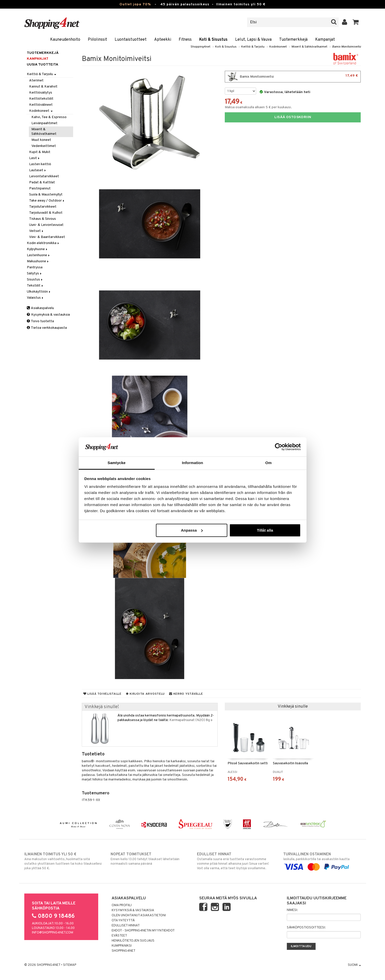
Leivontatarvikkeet (44, 176)
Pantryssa (35, 267)
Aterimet (36, 81)
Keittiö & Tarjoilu (253, 47)
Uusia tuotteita (43, 65)
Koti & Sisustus (213, 40)
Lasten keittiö (40, 164)
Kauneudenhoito (65, 40)
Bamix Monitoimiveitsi (347, 47)
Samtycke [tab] (117, 463)
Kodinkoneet (278, 47)
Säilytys (35, 274)
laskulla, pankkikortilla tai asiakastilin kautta (322, 861)
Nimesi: (292, 910)
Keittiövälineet (41, 105)
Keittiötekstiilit (41, 99)
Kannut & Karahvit (43, 87)
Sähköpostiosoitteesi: (306, 928)
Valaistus (35, 298)
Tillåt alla (265, 530)
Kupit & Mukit (40, 152)
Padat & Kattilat (42, 182)
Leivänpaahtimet (44, 123)
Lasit (35, 158)
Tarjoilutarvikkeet (43, 207)
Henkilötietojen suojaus (133, 941)
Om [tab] (268, 463)
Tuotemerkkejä (293, 40)
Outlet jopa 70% (135, 4)
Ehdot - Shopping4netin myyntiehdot (143, 931)
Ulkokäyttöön (39, 292)
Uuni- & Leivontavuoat (46, 225)
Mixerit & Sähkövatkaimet (309, 47)
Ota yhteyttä (123, 921)
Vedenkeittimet (44, 146)
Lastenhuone (39, 255)
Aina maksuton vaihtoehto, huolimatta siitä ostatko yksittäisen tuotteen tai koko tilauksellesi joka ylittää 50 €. (63, 861)
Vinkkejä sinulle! (102, 707)
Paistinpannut (40, 189)
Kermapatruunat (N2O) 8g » (191, 720)
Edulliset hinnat (126, 926)
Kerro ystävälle (186, 694)
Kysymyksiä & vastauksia (48, 315)
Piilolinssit (97, 40)
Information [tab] (193, 463)
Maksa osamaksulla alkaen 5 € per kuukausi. (258, 107)
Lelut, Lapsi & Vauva (253, 40)
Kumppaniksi (122, 946)
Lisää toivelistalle (102, 694)
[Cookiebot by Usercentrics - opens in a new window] (279, 447)
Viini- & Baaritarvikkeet (47, 237)
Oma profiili (122, 905)
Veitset (37, 231)
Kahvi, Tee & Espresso (49, 117)
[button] (356, 22)
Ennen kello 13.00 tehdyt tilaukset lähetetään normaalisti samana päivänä (149, 859)
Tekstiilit (35, 286)
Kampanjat (325, 40)
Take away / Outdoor (47, 201)
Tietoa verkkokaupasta (47, 328)
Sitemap (70, 965)
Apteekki (163, 40)
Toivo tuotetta (40, 321)
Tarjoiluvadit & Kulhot (46, 213)
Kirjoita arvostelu (145, 694)
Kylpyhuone (37, 249)
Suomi (354, 965)
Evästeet (119, 936)
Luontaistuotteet (131, 40)
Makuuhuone (38, 261)
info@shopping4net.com (53, 933)
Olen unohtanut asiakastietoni (139, 916)
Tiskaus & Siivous (43, 219)
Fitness (185, 40)
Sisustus (35, 280)
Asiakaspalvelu (40, 308)
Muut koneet (41, 140)
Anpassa (192, 530)
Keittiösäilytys (41, 93)
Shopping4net (200, 47)
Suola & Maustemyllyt (46, 195)
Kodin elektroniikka (43, 243)
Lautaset (38, 170)
